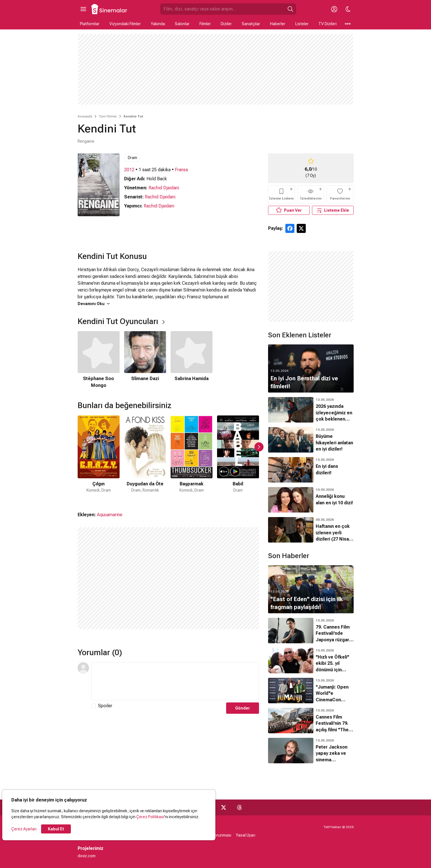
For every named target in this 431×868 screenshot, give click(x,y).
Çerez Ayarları (24, 829)
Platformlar (90, 24)
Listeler (302, 24)
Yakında (158, 24)
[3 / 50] (192, 458)
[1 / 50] (99, 458)
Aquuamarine (110, 515)
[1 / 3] (99, 360)
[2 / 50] (145, 458)
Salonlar (182, 24)
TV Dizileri (328, 24)
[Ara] (290, 9)
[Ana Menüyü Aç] (83, 9)
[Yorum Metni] (175, 681)
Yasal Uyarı (246, 835)
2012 (129, 170)
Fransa (181, 170)
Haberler (278, 24)
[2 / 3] (145, 360)
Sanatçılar (251, 24)
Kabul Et (56, 829)
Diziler (226, 24)
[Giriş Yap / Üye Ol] (334, 9)
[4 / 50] (238, 458)
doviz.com (87, 856)
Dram (132, 158)
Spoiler (105, 706)
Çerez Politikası (150, 817)
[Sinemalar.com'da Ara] (222, 9)
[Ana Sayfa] (109, 9)
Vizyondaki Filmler (125, 24)
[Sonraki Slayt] (259, 447)
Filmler (205, 24)
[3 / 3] (192, 360)
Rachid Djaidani (164, 188)
